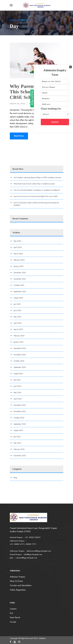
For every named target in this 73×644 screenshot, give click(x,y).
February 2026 (19, 260)
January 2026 (19, 266)
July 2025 (17, 304)
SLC (12, 613)
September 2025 (20, 292)
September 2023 (20, 424)
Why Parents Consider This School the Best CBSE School (33, 92)
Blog (49, 104)
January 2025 (18, 342)
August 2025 (18, 298)
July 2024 (17, 380)
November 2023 (20, 411)
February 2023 (19, 449)
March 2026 (18, 254)
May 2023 (17, 443)
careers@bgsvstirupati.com (26, 558)
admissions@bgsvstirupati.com (39, 551)
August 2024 (18, 374)
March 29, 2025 (17, 104)
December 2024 (20, 348)
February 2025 (19, 336)
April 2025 (18, 323)
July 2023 (17, 437)
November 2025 (20, 279)
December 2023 (20, 405)
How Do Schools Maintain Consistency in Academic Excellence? (37, 190)
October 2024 (19, 361)
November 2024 (20, 355)
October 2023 (19, 418)
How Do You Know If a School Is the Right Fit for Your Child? (36, 196)
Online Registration (18, 590)
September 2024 (20, 367)
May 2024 (17, 392)
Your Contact (55, 45)
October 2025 (19, 285)
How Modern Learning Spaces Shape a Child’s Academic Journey (37, 177)
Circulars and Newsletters (21, 585)
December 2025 (20, 273)
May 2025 (17, 317)
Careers (13, 609)
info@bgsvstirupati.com (33, 554)
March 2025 (18, 329)
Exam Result (15, 617)
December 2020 (20, 456)
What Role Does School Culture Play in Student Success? (34, 184)
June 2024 (17, 386)
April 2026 (18, 247)
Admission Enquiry (17, 577)
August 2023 (18, 430)
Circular (13, 622)
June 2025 (17, 310)
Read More (19, 136)
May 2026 (17, 241)
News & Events (16, 581)
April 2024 (18, 399)
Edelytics (37, 104)
